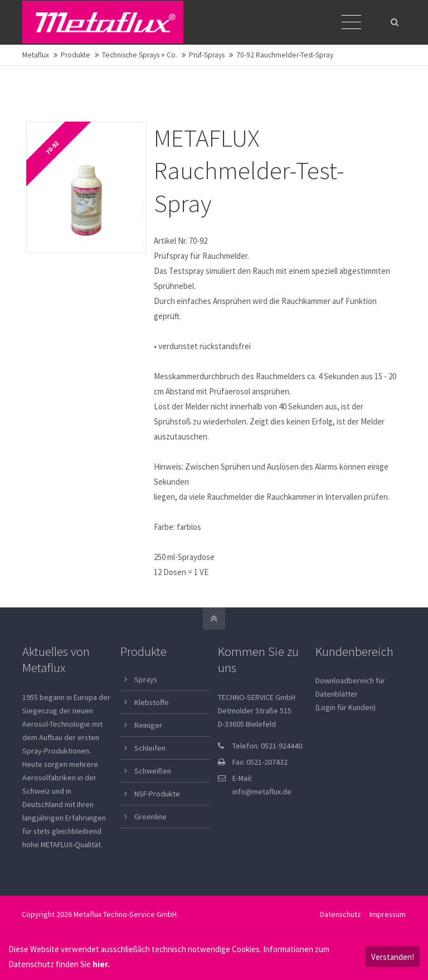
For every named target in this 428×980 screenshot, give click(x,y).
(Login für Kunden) (346, 707)
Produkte (76, 55)
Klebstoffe (152, 702)
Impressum (388, 914)
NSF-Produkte (157, 794)
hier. (101, 964)
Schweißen (153, 771)
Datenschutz (341, 914)
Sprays (146, 679)
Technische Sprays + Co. (140, 55)
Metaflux (36, 55)
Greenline (150, 817)
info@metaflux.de (262, 791)
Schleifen (150, 748)
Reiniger (148, 725)
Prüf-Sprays (207, 55)
